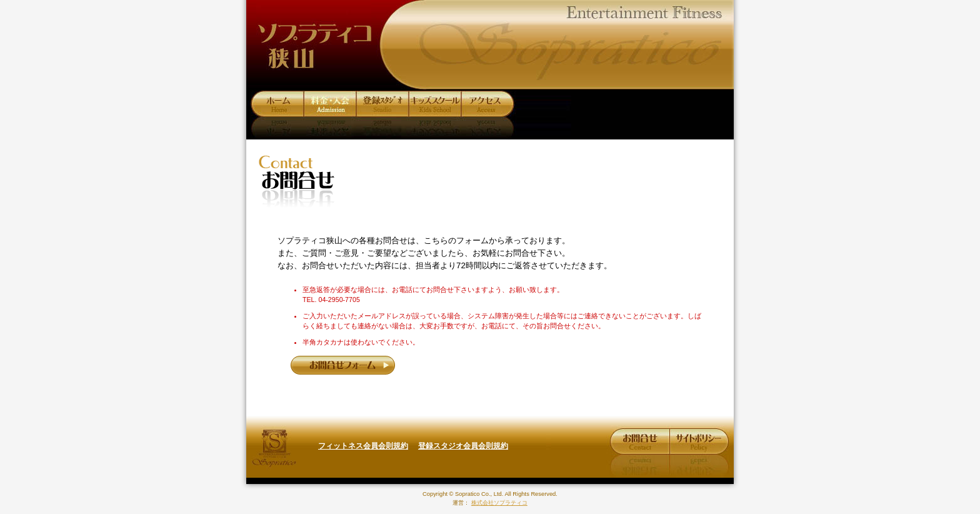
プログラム (384, 104)
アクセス (488, 104)
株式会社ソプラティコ (274, 448)
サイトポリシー (698, 442)
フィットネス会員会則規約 (363, 446)
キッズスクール (434, 104)
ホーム (279, 104)
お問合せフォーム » (343, 365)
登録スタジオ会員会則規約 (463, 446)
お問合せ (640, 442)
